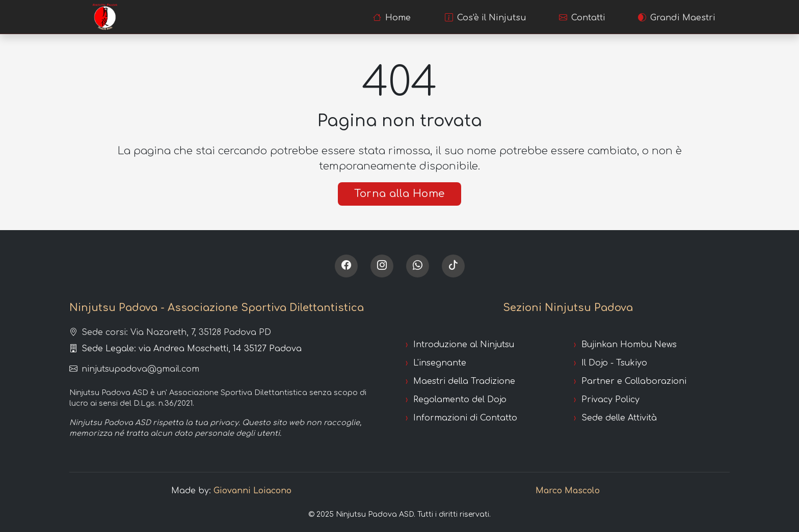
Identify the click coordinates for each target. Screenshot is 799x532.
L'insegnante (440, 363)
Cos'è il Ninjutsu (486, 18)
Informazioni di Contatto (465, 418)
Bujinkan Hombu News (629, 345)
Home (392, 18)
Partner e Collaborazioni (634, 381)
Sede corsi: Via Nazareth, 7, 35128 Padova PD (170, 332)
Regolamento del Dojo (460, 400)
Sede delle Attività (619, 418)
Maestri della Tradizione (464, 381)
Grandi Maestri (677, 18)
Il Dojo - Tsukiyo (614, 363)
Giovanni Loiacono (252, 491)
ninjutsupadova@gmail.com (134, 369)
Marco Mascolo (568, 491)
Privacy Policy (610, 400)
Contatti (582, 18)
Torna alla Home (400, 194)
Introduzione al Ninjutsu (464, 345)
